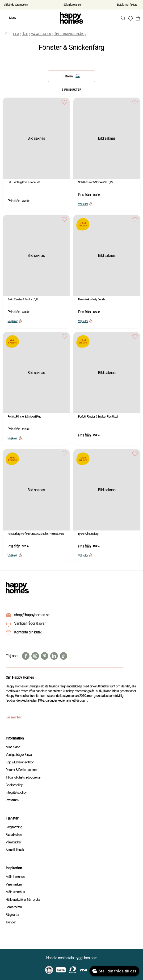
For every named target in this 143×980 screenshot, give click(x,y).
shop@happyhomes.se (32, 615)
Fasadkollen (14, 835)
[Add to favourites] (64, 102)
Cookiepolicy (14, 785)
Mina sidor (13, 747)
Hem (16, 34)
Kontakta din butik (28, 632)
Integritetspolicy (16, 793)
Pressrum (12, 800)
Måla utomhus (41, 34)
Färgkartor (13, 915)
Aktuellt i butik (15, 850)
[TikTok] (63, 656)
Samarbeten (14, 907)
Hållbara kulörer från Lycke (23, 900)
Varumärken (14, 884)
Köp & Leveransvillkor (20, 762)
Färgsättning (14, 827)
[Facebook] (26, 656)
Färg (25, 34)
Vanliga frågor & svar (26, 624)
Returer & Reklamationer (21, 770)
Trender (11, 922)
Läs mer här (14, 717)
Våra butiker (13, 842)
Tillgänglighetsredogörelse (23, 777)
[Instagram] (35, 656)
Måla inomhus (15, 877)
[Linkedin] (54, 656)
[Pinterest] (45, 656)
